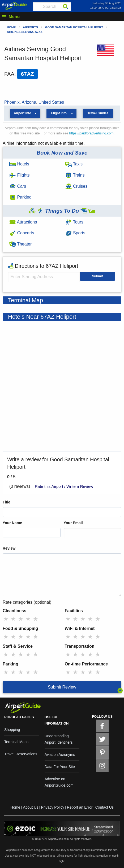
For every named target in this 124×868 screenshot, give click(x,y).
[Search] (66, 7)
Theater (20, 244)
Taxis (74, 164)
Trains (75, 175)
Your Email (73, 523)
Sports (75, 233)
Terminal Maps (16, 742)
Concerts (22, 233)
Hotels (19, 164)
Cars (18, 186)
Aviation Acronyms (60, 755)
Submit (98, 276)
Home (11, 27)
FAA (9, 74)
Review (9, 548)
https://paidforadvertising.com (91, 133)
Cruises (76, 186)
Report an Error (80, 807)
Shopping (12, 730)
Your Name (12, 523)
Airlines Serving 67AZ (25, 32)
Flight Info (59, 113)
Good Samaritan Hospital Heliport (74, 27)
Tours (74, 222)
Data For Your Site (60, 767)
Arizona (29, 102)
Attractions (23, 222)
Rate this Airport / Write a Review (64, 486)
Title (7, 502)
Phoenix (12, 102)
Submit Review (62, 687)
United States (51, 102)
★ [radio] (6, 619)
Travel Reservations (21, 754)
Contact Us (104, 807)
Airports (30, 27)
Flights (20, 175)
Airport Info (22, 113)
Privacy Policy (53, 807)
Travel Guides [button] (98, 113)
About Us (31, 807)
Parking (20, 197)
